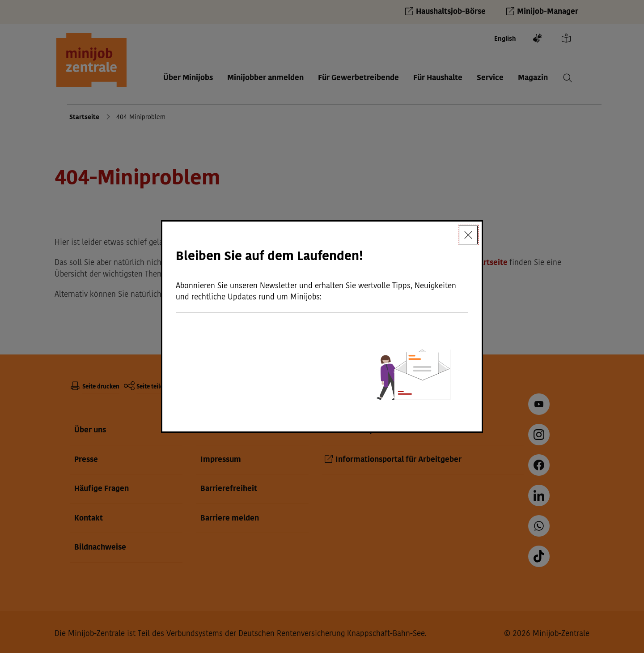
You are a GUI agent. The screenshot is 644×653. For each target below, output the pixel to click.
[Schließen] (468, 235)
